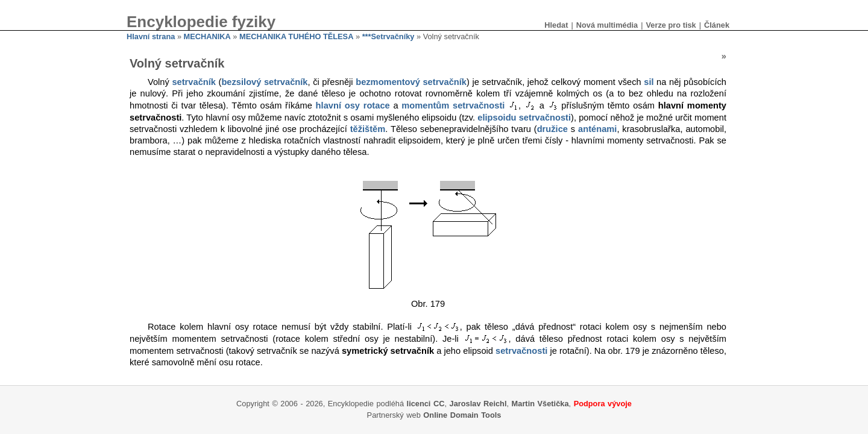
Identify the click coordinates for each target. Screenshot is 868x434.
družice (552, 129)
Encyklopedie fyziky (201, 22)
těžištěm (368, 129)
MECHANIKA (207, 36)
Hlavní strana (151, 36)
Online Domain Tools (462, 415)
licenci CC (426, 404)
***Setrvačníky (388, 36)
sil (649, 82)
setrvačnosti (521, 351)
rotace (377, 105)
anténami (597, 129)
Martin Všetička (540, 404)
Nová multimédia (607, 25)
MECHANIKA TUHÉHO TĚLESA (296, 36)
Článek (717, 25)
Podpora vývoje (603, 404)
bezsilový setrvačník (264, 82)
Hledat (556, 25)
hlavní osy (338, 105)
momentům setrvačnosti (453, 105)
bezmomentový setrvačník (411, 82)
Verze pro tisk (671, 25)
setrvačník (194, 82)
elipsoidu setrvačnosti (524, 118)
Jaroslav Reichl (478, 404)
